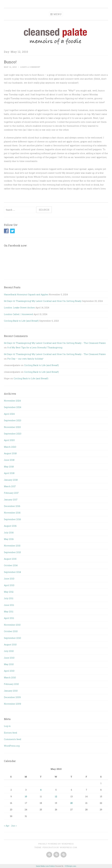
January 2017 (11, 500)
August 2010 (10, 644)
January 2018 (11, 480)
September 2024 (13, 407)
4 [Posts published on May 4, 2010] (41, 790)
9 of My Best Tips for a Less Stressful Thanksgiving (35, 347)
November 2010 (12, 625)
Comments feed (13, 739)
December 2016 (12, 506)
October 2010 (11, 631)
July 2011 (9, 598)
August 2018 (10, 453)
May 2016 (9, 539)
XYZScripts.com (70, 866)
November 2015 (12, 546)
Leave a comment (30, 67)
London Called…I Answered (18, 314)
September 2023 (13, 420)
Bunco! (10, 62)
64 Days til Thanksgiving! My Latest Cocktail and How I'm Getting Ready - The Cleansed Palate (55, 343)
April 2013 (9, 585)
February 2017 (11, 493)
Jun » (14, 826)
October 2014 (11, 565)
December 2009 (12, 697)
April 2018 (9, 473)
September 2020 (13, 434)
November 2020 (12, 427)
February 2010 (11, 684)
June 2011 (9, 605)
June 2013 (9, 579)
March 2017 (10, 486)
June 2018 (9, 460)
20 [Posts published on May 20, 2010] (71, 803)
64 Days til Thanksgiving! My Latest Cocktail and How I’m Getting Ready (43, 301)
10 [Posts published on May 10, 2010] (26, 796)
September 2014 (12, 572)
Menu (58, 14)
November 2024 (12, 401)
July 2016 (9, 532)
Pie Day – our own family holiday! (25, 359)
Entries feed (10, 733)
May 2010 (9, 664)
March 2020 (10, 447)
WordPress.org (12, 746)
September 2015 (12, 552)
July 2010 (9, 651)
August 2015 (10, 559)
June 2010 (9, 658)
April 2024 (9, 414)
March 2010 (10, 677)
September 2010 (12, 638)
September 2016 (12, 519)
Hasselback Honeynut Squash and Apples (26, 294)
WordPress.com (68, 847)
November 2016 (12, 513)
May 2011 (9, 611)
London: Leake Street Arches (19, 307)
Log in (7, 726)
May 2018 (9, 467)
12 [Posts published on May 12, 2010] (56, 796)
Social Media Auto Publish (45, 866)
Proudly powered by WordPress (56, 844)
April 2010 (9, 671)
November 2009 (12, 704)
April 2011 (9, 618)
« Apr (7, 826)
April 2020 (9, 440)
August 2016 (10, 526)
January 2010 (11, 691)
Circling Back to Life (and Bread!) (21, 321)
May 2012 (9, 592)
